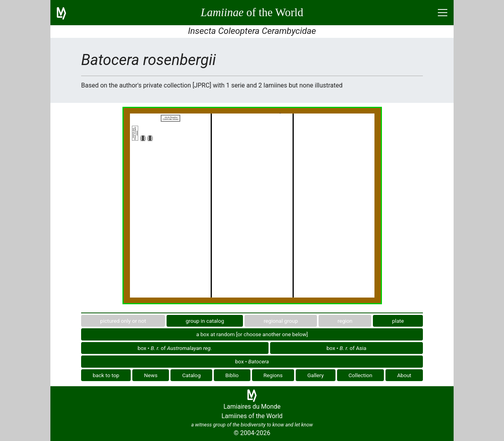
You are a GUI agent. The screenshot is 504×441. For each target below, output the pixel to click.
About (404, 375)
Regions (273, 375)
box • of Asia (346, 348)
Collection (360, 375)
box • (252, 361)
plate (398, 321)
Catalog (192, 375)
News (151, 375)
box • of (175, 348)
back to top (106, 375)
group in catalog (205, 321)
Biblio (232, 375)
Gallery (316, 375)
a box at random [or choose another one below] (252, 334)
